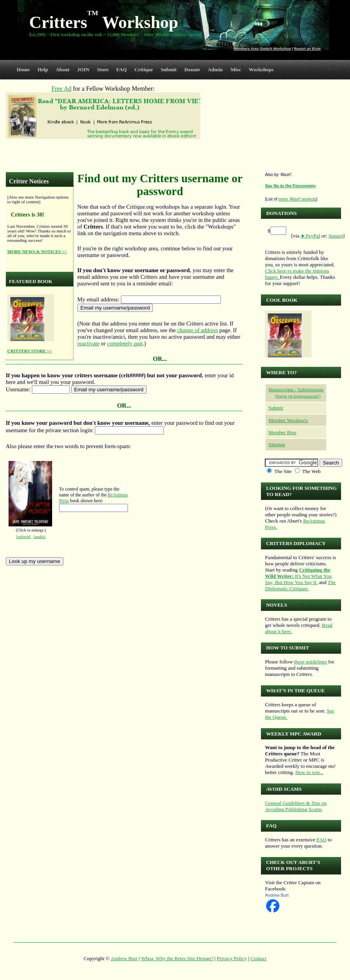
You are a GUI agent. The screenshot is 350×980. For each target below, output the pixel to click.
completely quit (125, 343)
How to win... (309, 772)
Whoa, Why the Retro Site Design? (177, 958)
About (62, 69)
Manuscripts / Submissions (296, 390)
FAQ (122, 69)
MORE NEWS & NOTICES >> (37, 252)
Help (43, 69)
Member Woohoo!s (288, 420)
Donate (192, 69)
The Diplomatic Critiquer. (300, 585)
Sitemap (277, 444)
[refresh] (24, 537)
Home (23, 69)
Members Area (246, 49)
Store (103, 69)
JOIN (83, 69)
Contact (258, 958)
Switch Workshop (276, 49)
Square (336, 236)
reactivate (88, 343)
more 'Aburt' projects (297, 199)
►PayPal (310, 236)
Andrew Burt (277, 895)
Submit (169, 69)
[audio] (39, 537)
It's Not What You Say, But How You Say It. (298, 576)
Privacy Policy (232, 958)
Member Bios (282, 432)
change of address (197, 330)
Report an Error (307, 49)
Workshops (261, 69)
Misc (236, 69)
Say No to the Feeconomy (290, 186)
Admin (215, 69)
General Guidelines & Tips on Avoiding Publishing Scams (296, 806)
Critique (144, 69)
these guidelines (311, 662)
